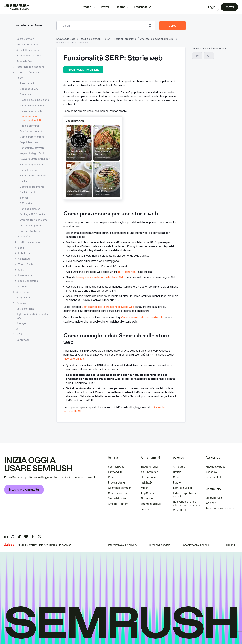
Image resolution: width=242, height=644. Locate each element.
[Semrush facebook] (33, 536)
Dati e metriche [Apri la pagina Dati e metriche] (25, 309)
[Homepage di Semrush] (17, 7)
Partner (177, 483)
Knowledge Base (28, 25)
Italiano (230, 545)
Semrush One (116, 467)
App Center (147, 493)
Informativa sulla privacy (123, 545)
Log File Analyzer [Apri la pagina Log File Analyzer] (30, 231)
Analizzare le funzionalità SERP (157, 39)
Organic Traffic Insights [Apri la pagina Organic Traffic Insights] (34, 220)
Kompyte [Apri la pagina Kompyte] (22, 323)
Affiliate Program (118, 504)
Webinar (211, 503)
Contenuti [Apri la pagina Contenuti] (24, 259)
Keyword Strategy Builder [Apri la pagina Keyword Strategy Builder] (35, 159)
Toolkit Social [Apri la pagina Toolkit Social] (26, 264)
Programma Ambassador (221, 509)
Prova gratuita (116, 483)
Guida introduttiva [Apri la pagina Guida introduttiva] (27, 44)
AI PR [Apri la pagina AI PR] (21, 270)
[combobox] (102, 26)
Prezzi (105, 7)
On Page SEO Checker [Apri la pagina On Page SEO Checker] (33, 214)
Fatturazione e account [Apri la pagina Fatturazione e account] (30, 67)
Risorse (120, 7)
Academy (211, 472)
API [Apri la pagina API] (18, 329)
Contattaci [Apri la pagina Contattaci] (23, 340)
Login (211, 7)
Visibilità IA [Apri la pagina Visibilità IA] (25, 237)
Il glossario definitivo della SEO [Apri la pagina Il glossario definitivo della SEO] (32, 316)
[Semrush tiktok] (19, 536)
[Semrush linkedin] (6, 536)
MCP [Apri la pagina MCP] (19, 334)
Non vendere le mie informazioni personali (186, 504)
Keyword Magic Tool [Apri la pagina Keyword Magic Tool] (32, 153)
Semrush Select (183, 488)
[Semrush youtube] (26, 536)
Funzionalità (115, 472)
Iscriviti (229, 7)
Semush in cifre (117, 499)
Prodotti (87, 7)
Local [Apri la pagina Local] (21, 248)
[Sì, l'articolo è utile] (197, 56)
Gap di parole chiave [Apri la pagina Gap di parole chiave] (32, 137)
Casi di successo (118, 493)
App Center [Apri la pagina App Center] (23, 292)
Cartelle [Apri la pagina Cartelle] (23, 286)
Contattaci (179, 510)
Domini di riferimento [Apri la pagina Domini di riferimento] (32, 187)
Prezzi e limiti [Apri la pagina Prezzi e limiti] (28, 83)
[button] (209, 56)
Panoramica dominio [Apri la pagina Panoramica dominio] (32, 105)
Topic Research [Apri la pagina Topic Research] (29, 170)
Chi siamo (179, 467)
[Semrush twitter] (39, 536)
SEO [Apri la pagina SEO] (21, 78)
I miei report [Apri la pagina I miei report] (25, 275)
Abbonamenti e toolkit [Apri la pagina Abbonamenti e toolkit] (29, 56)
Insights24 (147, 483)
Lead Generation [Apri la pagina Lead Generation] (28, 281)
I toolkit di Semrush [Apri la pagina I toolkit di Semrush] (28, 72)
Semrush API (213, 477)
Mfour (144, 488)
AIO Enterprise (149, 472)
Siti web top (147, 499)
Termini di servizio (160, 545)
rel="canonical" (128, 272)
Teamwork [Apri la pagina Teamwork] (23, 303)
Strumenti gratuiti (151, 504)
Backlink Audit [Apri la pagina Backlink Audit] (28, 192)
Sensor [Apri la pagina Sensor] (24, 198)
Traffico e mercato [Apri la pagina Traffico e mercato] (29, 242)
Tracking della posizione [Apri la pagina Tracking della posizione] (34, 100)
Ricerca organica (74, 359)
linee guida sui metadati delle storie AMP (100, 277)
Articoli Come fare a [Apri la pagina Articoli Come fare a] (28, 50)
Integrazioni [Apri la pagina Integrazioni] (24, 298)
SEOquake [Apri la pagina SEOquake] (26, 203)
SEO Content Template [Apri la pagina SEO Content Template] (33, 176)
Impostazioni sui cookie (196, 545)
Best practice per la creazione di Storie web (108, 307)
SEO (107, 39)
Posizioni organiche (125, 39)
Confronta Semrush (120, 488)
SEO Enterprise (150, 467)
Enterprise (141, 7)
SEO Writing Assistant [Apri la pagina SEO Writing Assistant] (33, 164)
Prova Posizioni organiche (83, 70)
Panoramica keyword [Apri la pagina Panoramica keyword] (32, 148)
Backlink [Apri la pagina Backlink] (25, 181)
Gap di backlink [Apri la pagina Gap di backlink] (29, 142)
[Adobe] (9, 545)
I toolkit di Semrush (90, 39)
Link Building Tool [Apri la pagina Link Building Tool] (30, 225)
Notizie (177, 472)
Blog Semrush (214, 498)
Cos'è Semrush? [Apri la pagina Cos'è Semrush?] (26, 39)
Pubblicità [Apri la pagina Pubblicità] (24, 253)
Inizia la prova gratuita (24, 490)
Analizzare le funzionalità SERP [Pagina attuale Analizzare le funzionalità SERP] (32, 118)
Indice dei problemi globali (185, 495)
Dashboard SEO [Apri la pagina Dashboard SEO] (29, 89)
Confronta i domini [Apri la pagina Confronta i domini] (31, 131)
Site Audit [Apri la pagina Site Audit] (25, 94)
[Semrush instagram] (13, 536)
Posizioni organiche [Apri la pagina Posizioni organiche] (32, 111)
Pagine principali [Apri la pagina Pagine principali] (30, 126)
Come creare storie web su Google (142, 317)
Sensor (145, 509)
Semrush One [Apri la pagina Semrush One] (24, 61)
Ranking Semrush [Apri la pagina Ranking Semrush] (30, 209)
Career (177, 477)
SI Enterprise (148, 477)
